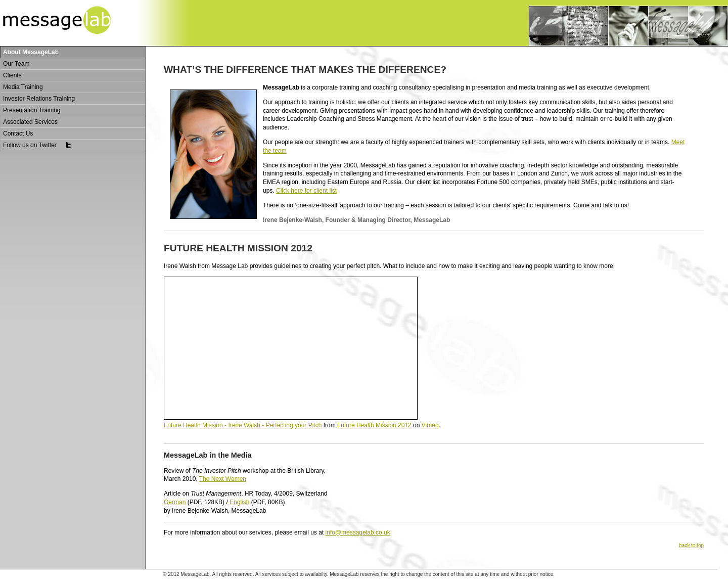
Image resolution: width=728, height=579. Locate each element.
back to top (691, 545)
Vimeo (430, 425)
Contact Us (18, 133)
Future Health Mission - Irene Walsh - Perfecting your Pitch (243, 425)
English (239, 502)
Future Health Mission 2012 (374, 425)
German (175, 502)
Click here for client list (306, 191)
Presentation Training (32, 110)
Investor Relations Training (39, 99)
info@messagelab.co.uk (357, 532)
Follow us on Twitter (37, 145)
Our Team (16, 64)
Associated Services (30, 122)
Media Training (23, 87)
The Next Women (223, 479)
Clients (12, 75)
